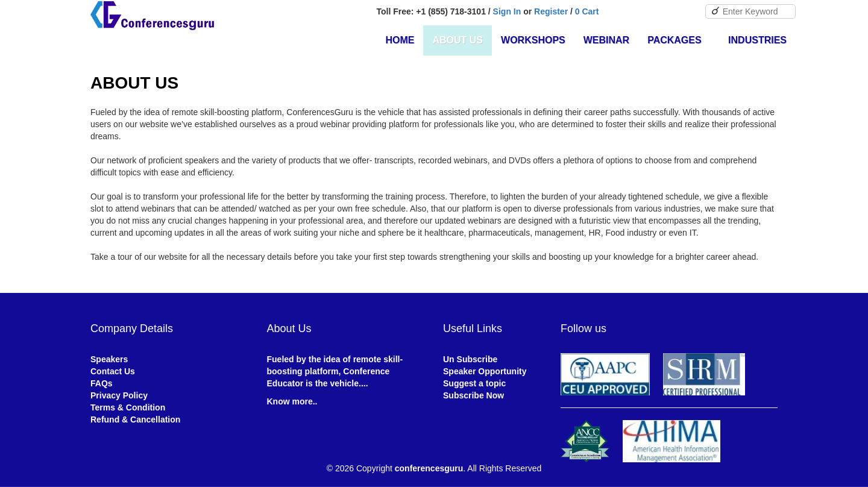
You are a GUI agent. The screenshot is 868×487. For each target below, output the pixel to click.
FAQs (102, 383)
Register (551, 11)
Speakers (109, 359)
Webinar (606, 40)
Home (400, 40)
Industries (757, 40)
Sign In (507, 11)
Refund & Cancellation (135, 419)
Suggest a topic (474, 383)
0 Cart (587, 11)
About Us (458, 40)
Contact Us (113, 371)
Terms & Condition (128, 407)
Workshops (533, 40)
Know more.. (292, 401)
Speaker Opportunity (485, 371)
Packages (679, 40)
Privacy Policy (119, 395)
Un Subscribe (470, 359)
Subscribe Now (473, 395)
